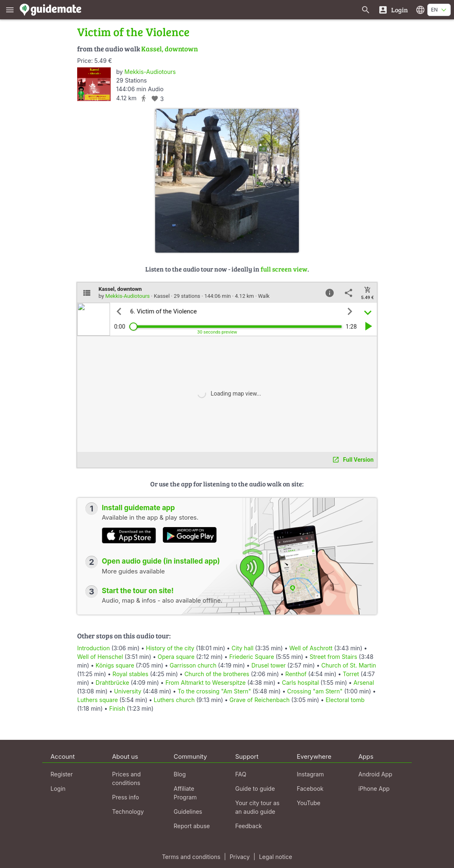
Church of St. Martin (349, 665)
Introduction (94, 648)
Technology (128, 812)
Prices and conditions (126, 778)
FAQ (241, 774)
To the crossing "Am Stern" (214, 691)
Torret (351, 674)
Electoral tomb (345, 700)
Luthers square (97, 700)
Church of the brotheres (217, 674)
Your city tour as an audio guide (257, 807)
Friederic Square (251, 657)
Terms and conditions (191, 857)
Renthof (296, 674)
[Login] (393, 10)
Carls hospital (300, 683)
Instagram (310, 774)
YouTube (308, 803)
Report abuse (192, 826)
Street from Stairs (333, 657)
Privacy (240, 857)
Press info (126, 797)
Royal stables (130, 674)
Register (62, 774)
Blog (180, 774)
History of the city (170, 648)
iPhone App (374, 789)
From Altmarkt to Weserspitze (206, 683)
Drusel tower (268, 665)
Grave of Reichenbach (260, 700)
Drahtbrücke (112, 683)
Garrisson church (193, 665)
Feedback (249, 826)
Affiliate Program (185, 793)
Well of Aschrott (311, 648)
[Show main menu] (10, 10)
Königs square (115, 665)
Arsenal (364, 683)
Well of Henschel (100, 657)
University (128, 691)
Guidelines (188, 812)
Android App (375, 774)
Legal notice (276, 857)
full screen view (284, 269)
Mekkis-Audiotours (150, 72)
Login (58, 789)
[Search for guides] (366, 10)
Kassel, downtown (170, 49)
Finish (117, 708)
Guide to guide (255, 789)
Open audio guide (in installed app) (161, 561)
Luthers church (174, 700)
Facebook (310, 789)
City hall (242, 648)
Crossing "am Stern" (315, 691)
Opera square (176, 657)
